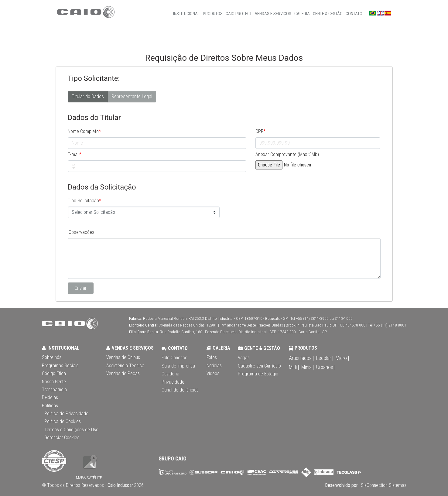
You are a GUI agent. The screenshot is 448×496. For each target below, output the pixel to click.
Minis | (308, 367)
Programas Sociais (60, 366)
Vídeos (213, 374)
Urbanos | (326, 367)
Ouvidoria (170, 374)
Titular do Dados (88, 96)
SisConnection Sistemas (383, 485)
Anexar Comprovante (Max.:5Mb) (287, 154)
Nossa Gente (54, 382)
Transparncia (54, 390)
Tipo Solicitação (84, 201)
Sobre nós (52, 357)
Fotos (212, 357)
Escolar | (325, 358)
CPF (260, 131)
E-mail (75, 154)
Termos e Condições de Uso (71, 430)
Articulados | (301, 358)
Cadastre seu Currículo (259, 366)
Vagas (244, 358)
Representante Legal (132, 96)
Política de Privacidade (66, 414)
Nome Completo (84, 131)
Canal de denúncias (180, 390)
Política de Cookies (63, 422)
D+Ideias (50, 398)
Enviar (81, 288)
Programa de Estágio (258, 374)
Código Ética (54, 374)
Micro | (342, 358)
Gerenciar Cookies (62, 438)
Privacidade (173, 382)
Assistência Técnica (125, 366)
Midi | (294, 367)
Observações (82, 232)
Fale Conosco (174, 358)
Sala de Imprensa (178, 366)
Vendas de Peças (123, 374)
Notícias (214, 366)
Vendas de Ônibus (123, 357)
